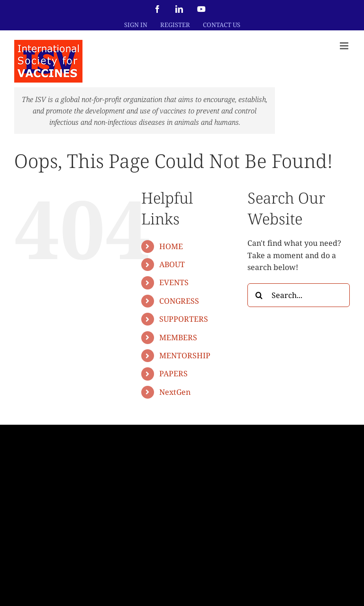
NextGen (175, 392)
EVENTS (174, 282)
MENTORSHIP (185, 355)
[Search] (259, 295)
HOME (171, 246)
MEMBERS (178, 337)
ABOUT (172, 264)
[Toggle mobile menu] (345, 46)
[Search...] (299, 295)
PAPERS (173, 373)
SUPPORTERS (184, 319)
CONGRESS (179, 301)
